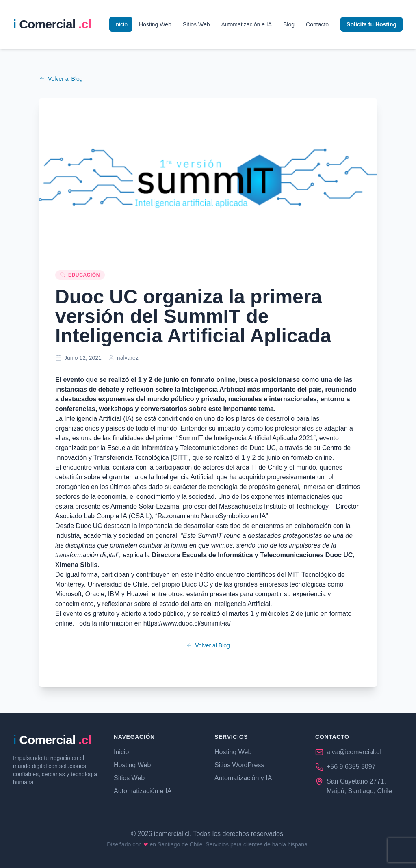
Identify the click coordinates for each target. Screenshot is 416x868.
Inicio (121, 24)
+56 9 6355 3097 (351, 767)
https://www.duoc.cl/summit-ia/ (187, 623)
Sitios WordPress (239, 765)
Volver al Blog (61, 79)
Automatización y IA (243, 778)
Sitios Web (196, 24)
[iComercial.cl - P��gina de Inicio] (52, 24)
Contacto (317, 24)
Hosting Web (155, 24)
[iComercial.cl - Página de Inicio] (52, 740)
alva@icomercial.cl (354, 752)
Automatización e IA (247, 24)
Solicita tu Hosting (372, 24)
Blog (289, 24)
